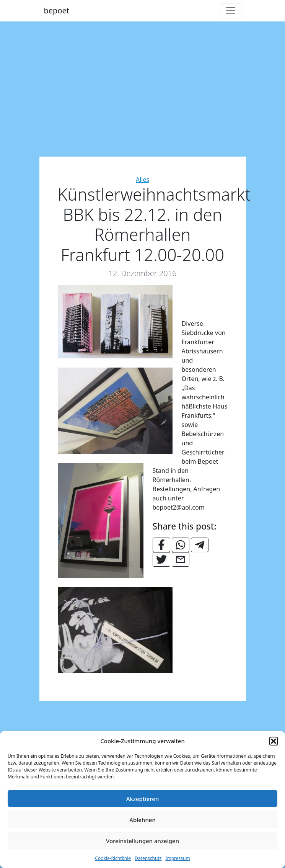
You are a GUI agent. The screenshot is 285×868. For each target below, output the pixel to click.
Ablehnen (142, 820)
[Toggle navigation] (231, 11)
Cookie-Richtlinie (113, 858)
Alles (142, 180)
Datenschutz (148, 858)
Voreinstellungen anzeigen (142, 841)
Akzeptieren (143, 799)
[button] (274, 741)
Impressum (178, 858)
